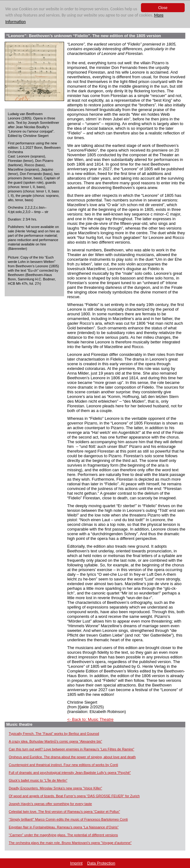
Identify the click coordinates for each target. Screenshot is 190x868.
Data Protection (101, 863)
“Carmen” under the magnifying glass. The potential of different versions (63, 835)
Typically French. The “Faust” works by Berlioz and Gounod (54, 734)
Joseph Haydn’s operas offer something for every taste (50, 804)
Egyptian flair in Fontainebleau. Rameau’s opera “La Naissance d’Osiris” (64, 827)
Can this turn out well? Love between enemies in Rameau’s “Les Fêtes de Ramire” (72, 749)
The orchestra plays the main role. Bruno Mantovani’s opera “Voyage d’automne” (70, 843)
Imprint (76, 863)
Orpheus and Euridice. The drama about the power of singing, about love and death (72, 757)
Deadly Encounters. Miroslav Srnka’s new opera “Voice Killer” (55, 788)
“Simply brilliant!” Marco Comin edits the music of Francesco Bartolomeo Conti (68, 819)
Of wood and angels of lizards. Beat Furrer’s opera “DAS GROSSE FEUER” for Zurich (74, 796)
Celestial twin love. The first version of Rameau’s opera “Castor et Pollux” (64, 812)
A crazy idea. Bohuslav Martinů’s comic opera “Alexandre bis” (55, 741)
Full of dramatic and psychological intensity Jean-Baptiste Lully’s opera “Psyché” (70, 773)
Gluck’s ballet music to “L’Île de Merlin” (38, 780)
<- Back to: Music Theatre (90, 719)
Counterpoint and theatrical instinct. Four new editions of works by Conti (63, 765)
